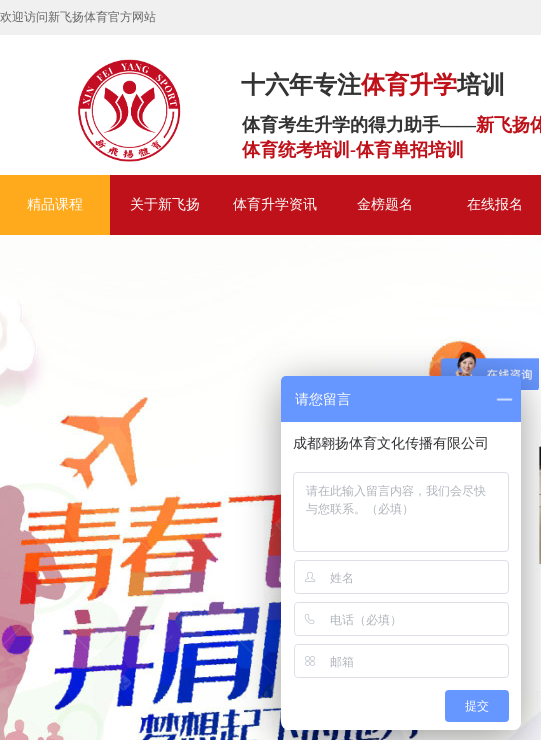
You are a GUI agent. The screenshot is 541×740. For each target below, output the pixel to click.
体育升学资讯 (275, 204)
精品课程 (55, 204)
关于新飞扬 (165, 204)
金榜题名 (385, 204)
